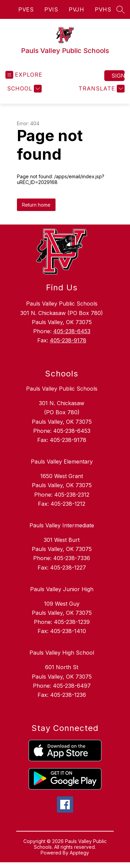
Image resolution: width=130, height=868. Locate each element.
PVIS (51, 9)
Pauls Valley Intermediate (62, 525)
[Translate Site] (101, 89)
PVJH (76, 9)
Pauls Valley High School (62, 653)
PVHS (103, 9)
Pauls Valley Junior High (62, 589)
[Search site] (121, 9)
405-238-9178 (68, 340)
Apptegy (79, 853)
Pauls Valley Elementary (62, 462)
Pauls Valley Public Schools (62, 389)
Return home (36, 205)
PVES (26, 9)
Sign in (118, 76)
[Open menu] (24, 75)
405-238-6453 (72, 331)
